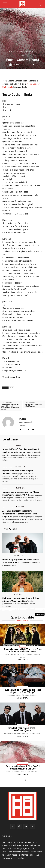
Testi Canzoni (14, 51)
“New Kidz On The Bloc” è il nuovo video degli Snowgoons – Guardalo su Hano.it (10, 407)
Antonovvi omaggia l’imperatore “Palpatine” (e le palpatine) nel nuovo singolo (20, 514)
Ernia (12, 388)
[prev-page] (19, 780)
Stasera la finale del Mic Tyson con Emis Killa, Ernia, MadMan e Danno (22, 650)
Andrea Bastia (22, 660)
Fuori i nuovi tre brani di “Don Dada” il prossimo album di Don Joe (22, 768)
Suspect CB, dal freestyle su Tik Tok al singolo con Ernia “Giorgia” (23, 691)
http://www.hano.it (26, 422)
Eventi (22, 646)
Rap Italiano (8, 467)
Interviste (7, 556)
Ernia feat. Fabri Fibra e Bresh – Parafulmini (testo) (23, 729)
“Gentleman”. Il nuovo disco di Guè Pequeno (34, 405)
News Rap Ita (8, 446)
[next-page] (25, 780)
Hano (17, 65)
